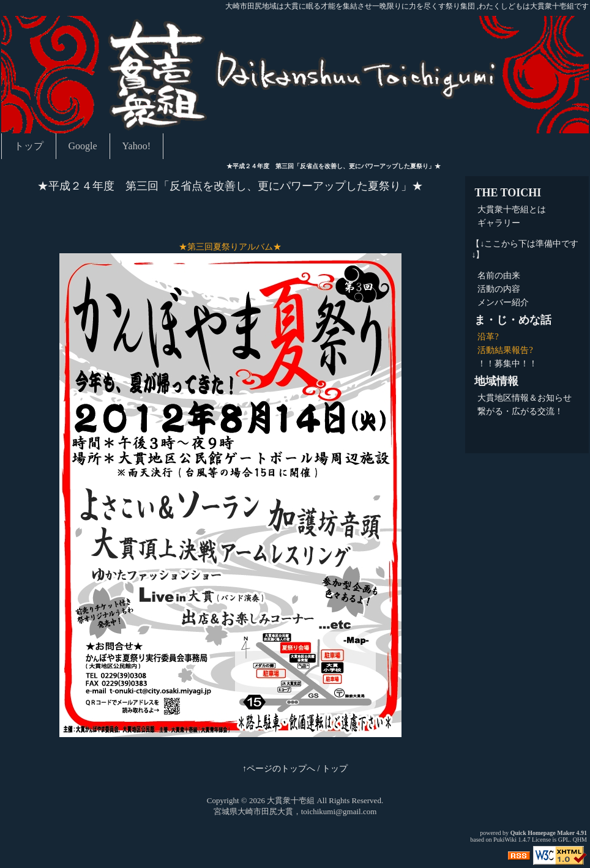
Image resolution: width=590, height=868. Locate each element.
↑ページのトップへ (279, 769)
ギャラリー (499, 223)
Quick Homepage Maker (543, 833)
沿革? (488, 337)
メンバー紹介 (503, 302)
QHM (580, 840)
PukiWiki (505, 840)
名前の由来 (499, 276)
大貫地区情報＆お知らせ (525, 398)
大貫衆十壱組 (291, 800)
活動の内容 (499, 289)
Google (83, 146)
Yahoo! (136, 146)
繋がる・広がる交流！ (520, 411)
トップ (29, 146)
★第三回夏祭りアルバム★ (230, 247)
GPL (564, 840)
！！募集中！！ (507, 364)
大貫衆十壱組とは (512, 210)
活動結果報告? (505, 350)
